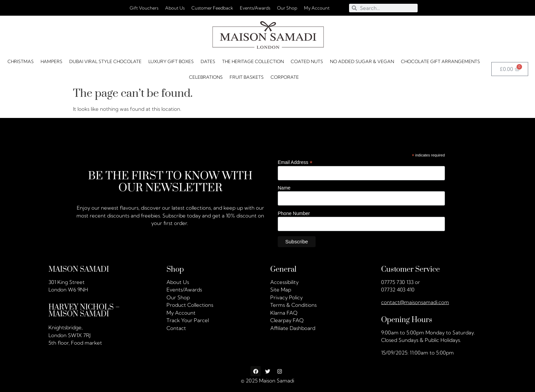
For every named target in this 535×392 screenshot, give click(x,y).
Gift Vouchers (144, 8)
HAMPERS (52, 61)
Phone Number (294, 213)
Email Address (295, 162)
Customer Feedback (212, 8)
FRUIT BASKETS (247, 77)
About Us (175, 8)
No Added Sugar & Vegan (362, 61)
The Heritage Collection (253, 61)
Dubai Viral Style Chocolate (105, 61)
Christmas (21, 61)
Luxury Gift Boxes (171, 61)
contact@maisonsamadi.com (415, 302)
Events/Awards (255, 8)
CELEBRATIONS (206, 77)
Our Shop (287, 8)
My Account (317, 8)
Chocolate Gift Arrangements (440, 61)
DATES (208, 61)
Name (284, 188)
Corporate (285, 77)
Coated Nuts (307, 61)
